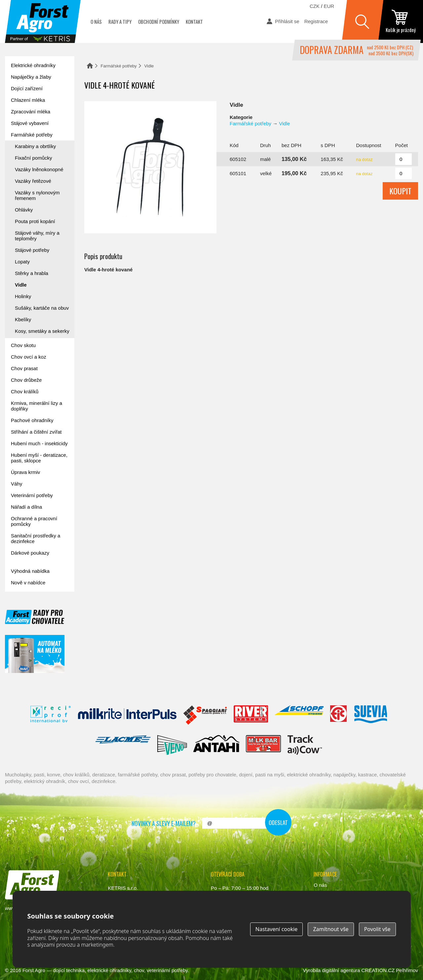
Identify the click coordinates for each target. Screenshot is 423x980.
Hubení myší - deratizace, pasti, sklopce (39, 458)
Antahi (216, 745)
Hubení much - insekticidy (39, 443)
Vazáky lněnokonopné (39, 169)
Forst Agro (34, 970)
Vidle (149, 66)
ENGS (305, 745)
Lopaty (22, 262)
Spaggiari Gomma (205, 715)
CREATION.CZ (378, 970)
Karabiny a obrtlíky (35, 146)
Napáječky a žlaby (31, 77)
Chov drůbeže (26, 380)
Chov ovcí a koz (29, 357)
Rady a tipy (120, 21)
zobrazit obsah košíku (401, 21)
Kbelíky (23, 319)
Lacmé (123, 745)
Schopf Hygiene (299, 715)
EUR (329, 6)
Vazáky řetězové (33, 181)
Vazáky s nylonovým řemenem (37, 195)
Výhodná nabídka (30, 571)
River (251, 715)
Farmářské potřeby (119, 66)
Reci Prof (51, 715)
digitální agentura (341, 970)
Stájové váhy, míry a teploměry (37, 236)
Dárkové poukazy (30, 553)
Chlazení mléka (28, 100)
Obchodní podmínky (159, 21)
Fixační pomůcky (34, 158)
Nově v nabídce (28, 583)
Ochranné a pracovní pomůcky (34, 521)
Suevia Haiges (370, 715)
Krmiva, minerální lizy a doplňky (37, 406)
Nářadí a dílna (26, 507)
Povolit (377, 929)
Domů (90, 66)
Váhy (17, 484)
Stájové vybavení (30, 123)
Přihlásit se (287, 21)
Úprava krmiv (25, 472)
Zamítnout (331, 929)
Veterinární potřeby (32, 495)
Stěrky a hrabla (32, 273)
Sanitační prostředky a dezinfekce (36, 538)
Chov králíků (25, 392)
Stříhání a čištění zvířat (36, 432)
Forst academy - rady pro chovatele (35, 617)
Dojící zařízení (27, 88)
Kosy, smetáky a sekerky (42, 331)
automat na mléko (35, 654)
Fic (339, 715)
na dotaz (365, 159)
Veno (172, 745)
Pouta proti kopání (35, 221)
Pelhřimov (407, 970)
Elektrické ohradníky (33, 65)
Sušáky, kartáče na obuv (42, 308)
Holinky (23, 296)
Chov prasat (24, 368)
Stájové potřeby (32, 250)
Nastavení (277, 929)
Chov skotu (23, 345)
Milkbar (264, 745)
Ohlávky (24, 210)
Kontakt (194, 21)
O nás (96, 21)
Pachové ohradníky (32, 420)
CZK (315, 6)
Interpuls (127, 715)
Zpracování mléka (31, 112)
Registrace (316, 21)
